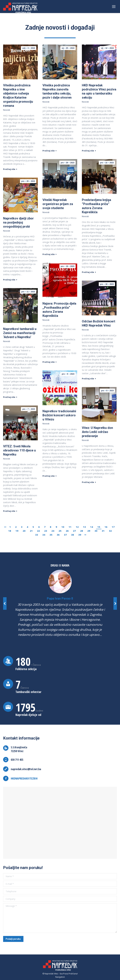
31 (103, 531)
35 (51, 535)
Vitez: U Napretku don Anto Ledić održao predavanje (97, 432)
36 (58, 535)
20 (24, 531)
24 (53, 531)
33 (37, 535)
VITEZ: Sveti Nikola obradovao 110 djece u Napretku (19, 450)
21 (31, 531)
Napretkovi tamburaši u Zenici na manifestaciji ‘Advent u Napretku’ (20, 333)
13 (84, 527)
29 (89, 531)
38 (72, 535)
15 (99, 527)
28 (82, 531)
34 (44, 535)
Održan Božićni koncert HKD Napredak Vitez (99, 323)
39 (80, 535)
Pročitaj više (10, 169)
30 (96, 531)
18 (10, 531)
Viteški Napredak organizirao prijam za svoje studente (58, 204)
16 (106, 527)
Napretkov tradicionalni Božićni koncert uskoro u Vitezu (59, 415)
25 (60, 531)
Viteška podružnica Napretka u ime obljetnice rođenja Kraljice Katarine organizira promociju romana (18, 95)
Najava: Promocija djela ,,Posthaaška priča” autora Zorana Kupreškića (59, 310)
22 (38, 531)
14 (92, 527)
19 (17, 531)
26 (67, 531)
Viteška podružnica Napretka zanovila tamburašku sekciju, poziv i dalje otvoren (57, 91)
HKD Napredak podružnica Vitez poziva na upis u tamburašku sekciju (99, 91)
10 (63, 527)
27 (74, 531)
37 (65, 535)
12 (77, 527)
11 (70, 527)
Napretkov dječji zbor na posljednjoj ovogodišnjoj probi (18, 222)
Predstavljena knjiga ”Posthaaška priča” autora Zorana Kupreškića (96, 206)
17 (113, 527)
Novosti (7, 110)
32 (110, 531)
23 (46, 531)
